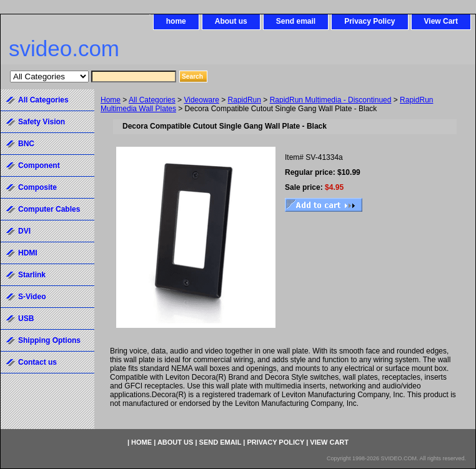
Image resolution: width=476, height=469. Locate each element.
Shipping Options (49, 340)
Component (39, 165)
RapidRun (245, 100)
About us (231, 21)
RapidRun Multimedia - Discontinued (331, 100)
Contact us (37, 362)
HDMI (28, 253)
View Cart (441, 21)
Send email (296, 21)
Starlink (32, 275)
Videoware (201, 100)
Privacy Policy (369, 21)
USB (26, 318)
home (176, 21)
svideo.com (64, 48)
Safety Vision (42, 122)
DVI (24, 231)
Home (111, 100)
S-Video (32, 297)
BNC (26, 144)
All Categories (152, 100)
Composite (37, 187)
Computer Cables (49, 209)
